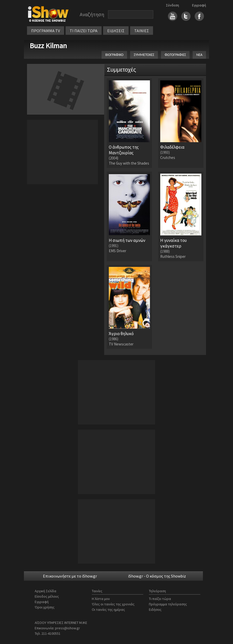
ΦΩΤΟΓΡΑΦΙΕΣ (175, 55)
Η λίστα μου (101, 599)
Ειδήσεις (155, 609)
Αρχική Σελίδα (46, 591)
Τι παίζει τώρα (160, 599)
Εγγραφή (199, 5)
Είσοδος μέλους (47, 596)
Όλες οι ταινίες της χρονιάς (113, 604)
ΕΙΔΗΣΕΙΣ (116, 31)
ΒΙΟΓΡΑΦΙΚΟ (114, 55)
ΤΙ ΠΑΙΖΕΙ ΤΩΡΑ (84, 31)
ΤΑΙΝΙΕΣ (142, 31)
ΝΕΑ (199, 55)
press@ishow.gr (68, 628)
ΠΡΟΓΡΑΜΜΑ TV (46, 31)
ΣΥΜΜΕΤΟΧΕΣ (144, 55)
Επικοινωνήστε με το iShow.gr (70, 576)
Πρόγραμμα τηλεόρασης (168, 604)
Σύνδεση (172, 5)
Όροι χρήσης (45, 607)
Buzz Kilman (48, 46)
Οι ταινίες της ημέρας (108, 609)
